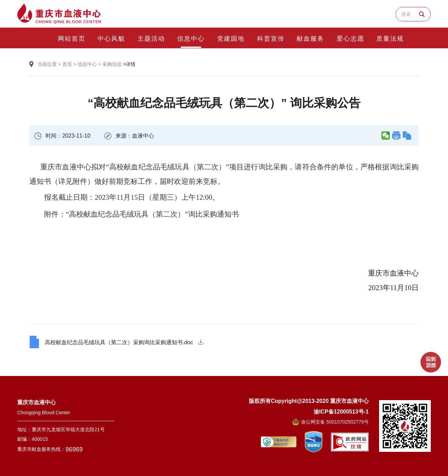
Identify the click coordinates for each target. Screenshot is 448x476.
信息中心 (87, 64)
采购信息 (112, 64)
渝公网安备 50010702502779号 (331, 422)
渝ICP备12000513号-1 (341, 411)
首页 (67, 64)
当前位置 (47, 64)
